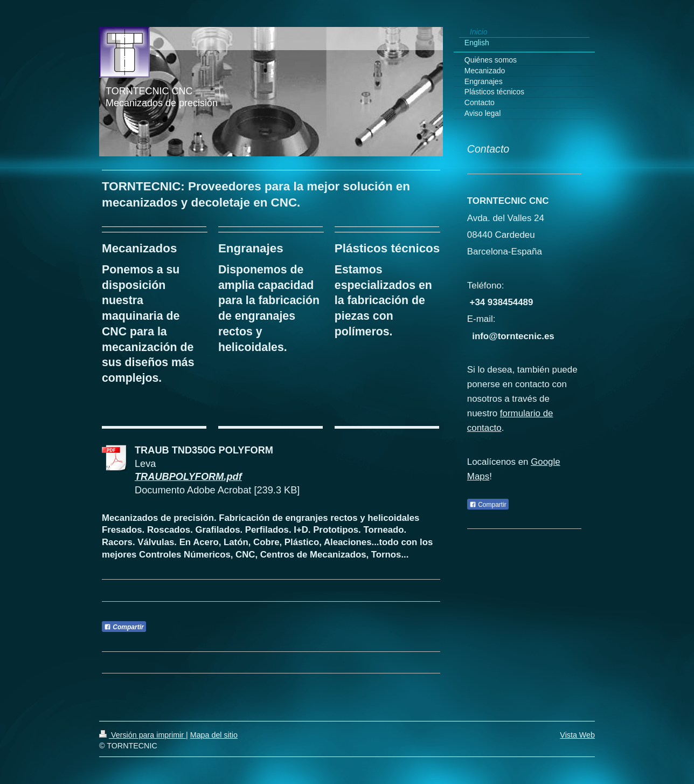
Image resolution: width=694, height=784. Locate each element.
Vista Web (577, 735)
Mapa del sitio (214, 735)
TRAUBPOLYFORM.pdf (188, 477)
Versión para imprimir (143, 735)
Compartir (124, 627)
